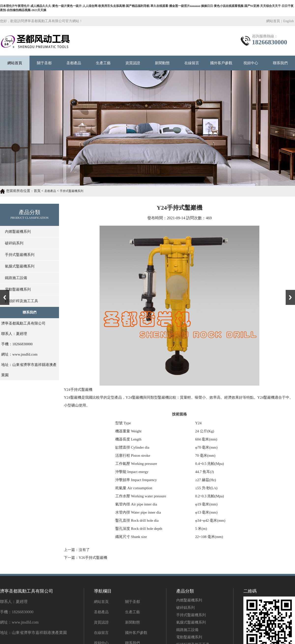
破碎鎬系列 (14, 243)
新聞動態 (162, 63)
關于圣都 (44, 63)
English (288, 21)
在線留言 (192, 63)
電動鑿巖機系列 (18, 289)
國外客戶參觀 (221, 63)
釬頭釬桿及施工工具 (22, 301)
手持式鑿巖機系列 (72, 191)
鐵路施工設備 (16, 278)
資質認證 (133, 63)
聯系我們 (280, 63)
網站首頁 (273, 21)
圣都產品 (74, 63)
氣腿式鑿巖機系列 (20, 266)
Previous (5, 297)
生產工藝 (103, 63)
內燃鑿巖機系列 (18, 232)
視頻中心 (251, 63)
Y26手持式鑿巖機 (93, 558)
